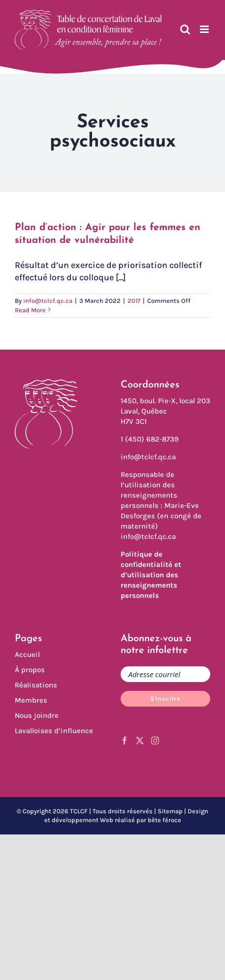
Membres (31, 700)
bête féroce (164, 820)
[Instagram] (155, 741)
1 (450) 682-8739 (150, 439)
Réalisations (36, 685)
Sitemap (170, 811)
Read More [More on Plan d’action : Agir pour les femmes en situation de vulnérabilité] (30, 310)
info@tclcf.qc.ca (48, 301)
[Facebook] (125, 741)
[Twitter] (140, 741)
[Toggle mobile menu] (205, 29)
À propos (30, 670)
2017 (134, 301)
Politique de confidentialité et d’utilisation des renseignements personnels (151, 575)
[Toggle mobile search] (185, 29)
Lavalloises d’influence (54, 731)
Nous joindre (37, 715)
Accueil (27, 654)
